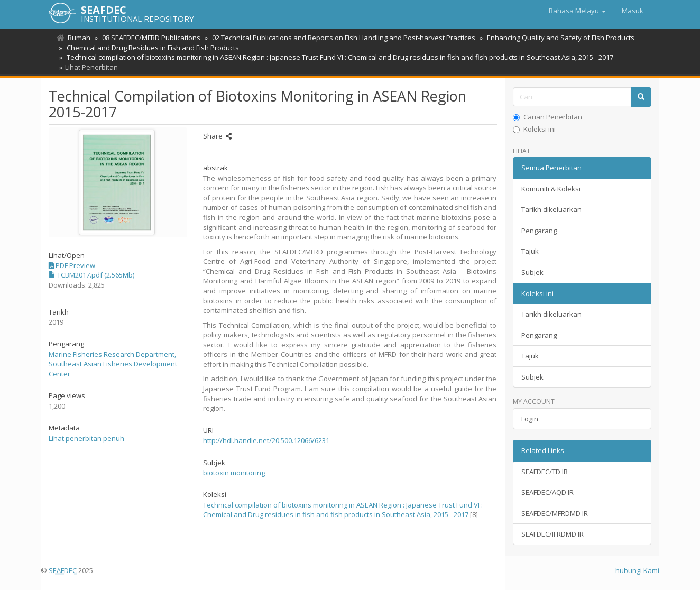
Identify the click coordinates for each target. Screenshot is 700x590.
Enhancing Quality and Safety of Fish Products (556, 38)
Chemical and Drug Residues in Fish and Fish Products (151, 48)
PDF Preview (72, 265)
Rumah (79, 38)
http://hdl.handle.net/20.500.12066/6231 (266, 440)
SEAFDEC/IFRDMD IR (552, 534)
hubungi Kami (637, 570)
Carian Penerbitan (547, 117)
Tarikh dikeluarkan (551, 209)
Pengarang (539, 231)
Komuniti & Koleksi (551, 189)
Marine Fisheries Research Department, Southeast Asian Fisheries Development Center (113, 364)
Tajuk (530, 251)
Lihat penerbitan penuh (86, 438)
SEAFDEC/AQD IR (547, 492)
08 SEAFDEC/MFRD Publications (150, 38)
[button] (577, 11)
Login (530, 419)
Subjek (532, 272)
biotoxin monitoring (234, 473)
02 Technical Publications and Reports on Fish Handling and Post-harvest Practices (340, 38)
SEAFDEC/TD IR (545, 472)
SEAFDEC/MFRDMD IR (555, 513)
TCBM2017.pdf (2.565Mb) (91, 275)
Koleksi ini (534, 129)
